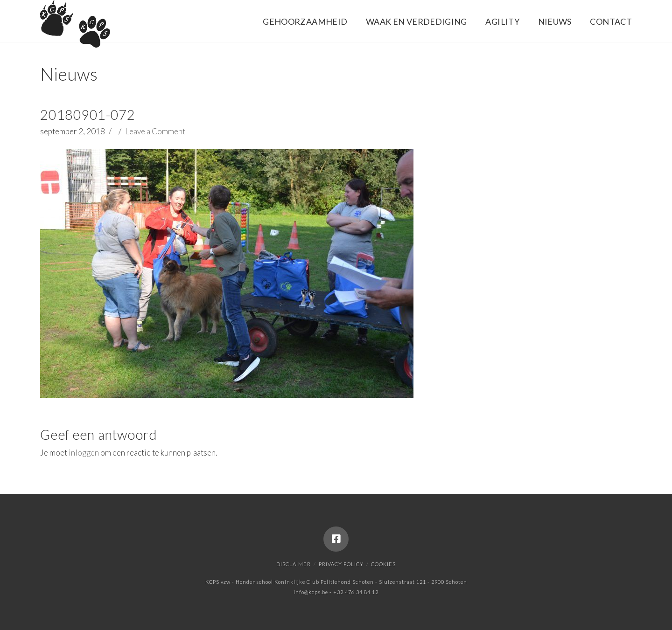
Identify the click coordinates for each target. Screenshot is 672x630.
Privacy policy (341, 564)
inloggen (84, 453)
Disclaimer (294, 564)
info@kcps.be (311, 592)
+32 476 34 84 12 (356, 592)
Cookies (383, 564)
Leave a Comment (155, 131)
